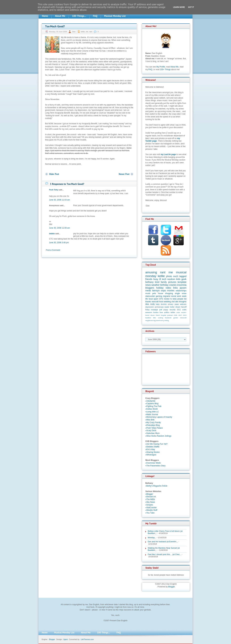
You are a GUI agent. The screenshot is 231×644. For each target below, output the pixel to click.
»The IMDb (150, 499)
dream (178, 307)
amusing (151, 272)
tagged (183, 276)
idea (147, 304)
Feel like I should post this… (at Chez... (165, 554)
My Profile (161, 67)
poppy (166, 310)
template (182, 282)
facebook (168, 318)
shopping (169, 293)
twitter (173, 312)
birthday (164, 285)
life (147, 299)
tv (171, 299)
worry (162, 320)
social (174, 296)
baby (158, 304)
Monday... (152, 538)
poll (161, 310)
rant (91, 32)
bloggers (150, 288)
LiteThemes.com (87, 639)
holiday (160, 288)
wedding (167, 302)
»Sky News (150, 502)
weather (156, 285)
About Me (174, 67)
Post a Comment (53, 250)
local (151, 299)
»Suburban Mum (152, 433)
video (168, 288)
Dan (74, 32)
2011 (179, 310)
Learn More (179, 7)
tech (164, 279)
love (161, 312)
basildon (148, 318)
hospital (163, 315)
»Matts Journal (152, 414)
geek (184, 279)
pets (154, 293)
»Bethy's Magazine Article (156, 486)
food (161, 302)
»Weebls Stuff (151, 510)
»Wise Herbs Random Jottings (158, 436)
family (164, 282)
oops (163, 291)
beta (175, 299)
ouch (176, 276)
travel (158, 320)
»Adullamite (150, 401)
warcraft (155, 302)
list (185, 299)
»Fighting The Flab (153, 406)
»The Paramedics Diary (155, 466)
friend (158, 315)
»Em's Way (150, 449)
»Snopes (149, 505)
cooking (160, 318)
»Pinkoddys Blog (152, 425)
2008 (178, 312)
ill (160, 279)
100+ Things (165, 70)
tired (157, 282)
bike (154, 318)
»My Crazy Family (153, 422)
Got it (191, 7)
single (177, 293)
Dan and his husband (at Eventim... (163, 542)
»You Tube (150, 513)
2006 (176, 315)
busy (156, 279)
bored (147, 315)
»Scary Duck (151, 431)
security (173, 310)
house (160, 293)
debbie (52, 234)
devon (153, 315)
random (171, 279)
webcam (183, 304)
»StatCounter (151, 508)
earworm (149, 312)
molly (152, 304)
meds (148, 291)
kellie (83, 32)
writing (167, 320)
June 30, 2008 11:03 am (59, 200)
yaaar (177, 304)
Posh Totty (54, 190)
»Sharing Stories (152, 452)
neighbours (149, 320)
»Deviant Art (151, 497)
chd (173, 302)
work (179, 296)
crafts (184, 310)
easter (167, 307)
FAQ (150, 70)
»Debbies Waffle (152, 447)
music (148, 293)
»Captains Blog (152, 404)
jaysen (183, 288)
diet (177, 302)
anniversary (159, 307)
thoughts (183, 302)
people (180, 299)
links (175, 288)
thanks (148, 302)
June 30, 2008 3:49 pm (59, 243)
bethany (149, 282)
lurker (172, 307)
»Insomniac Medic (153, 463)
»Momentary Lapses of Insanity (159, 417)
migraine (167, 296)
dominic (164, 304)
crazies (173, 285)
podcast (170, 315)
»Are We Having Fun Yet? (156, 444)
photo (169, 276)
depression (150, 307)
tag (154, 320)
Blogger (172, 587)
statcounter (150, 296)
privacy (171, 304)
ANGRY (184, 312)
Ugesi (65, 639)
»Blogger (149, 494)
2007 (180, 315)
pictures (172, 282)
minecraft (183, 318)
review (167, 299)
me (87, 32)
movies (171, 291)
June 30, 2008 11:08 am (59, 228)
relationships (181, 291)
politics (167, 312)
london (156, 312)
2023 (185, 315)
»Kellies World (151, 409)
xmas (184, 293)
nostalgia (154, 310)
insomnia (182, 285)
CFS (161, 299)
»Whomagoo (151, 455)
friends (149, 279)
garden (176, 318)
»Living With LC (152, 412)
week (184, 296)
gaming (159, 296)
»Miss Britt (150, 420)
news (148, 285)
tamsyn (156, 291)
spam (156, 299)
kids (178, 279)
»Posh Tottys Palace (154, 428)
